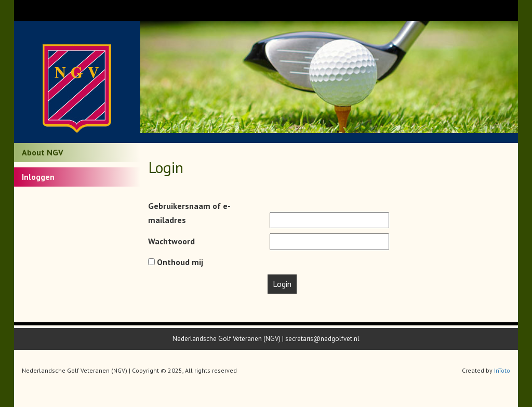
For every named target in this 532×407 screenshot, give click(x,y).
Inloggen (38, 177)
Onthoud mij (176, 262)
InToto (502, 370)
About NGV (43, 152)
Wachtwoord (171, 241)
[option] (329, 77)
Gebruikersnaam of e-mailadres (189, 213)
